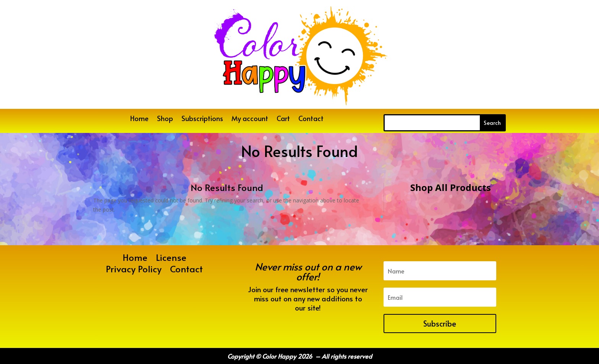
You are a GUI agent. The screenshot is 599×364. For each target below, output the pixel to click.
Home (139, 119)
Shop (165, 119)
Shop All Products (451, 187)
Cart (283, 119)
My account (250, 119)
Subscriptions (202, 119)
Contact (311, 119)
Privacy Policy (134, 270)
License (171, 259)
